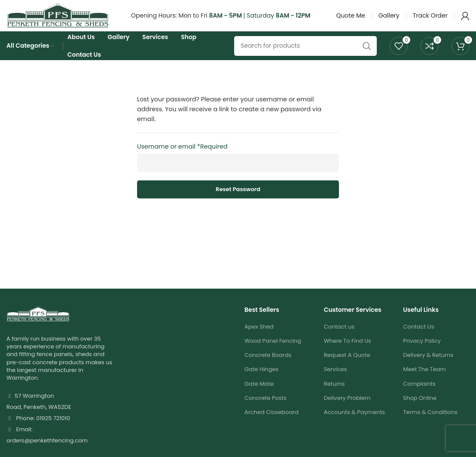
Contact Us (418, 340)
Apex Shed (259, 340)
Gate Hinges (261, 382)
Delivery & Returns (428, 368)
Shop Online (420, 411)
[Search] (305, 57)
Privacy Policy (422, 354)
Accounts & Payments (355, 425)
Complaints (419, 396)
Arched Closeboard (272, 425)
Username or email (182, 159)
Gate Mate (259, 396)
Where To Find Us (348, 354)
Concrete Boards (268, 368)
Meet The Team (424, 382)
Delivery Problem (347, 411)
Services (336, 382)
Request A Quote (347, 368)
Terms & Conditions (430, 425)
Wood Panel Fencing (273, 354)
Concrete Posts (265, 411)
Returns (334, 396)
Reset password (238, 202)
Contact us (339, 340)
